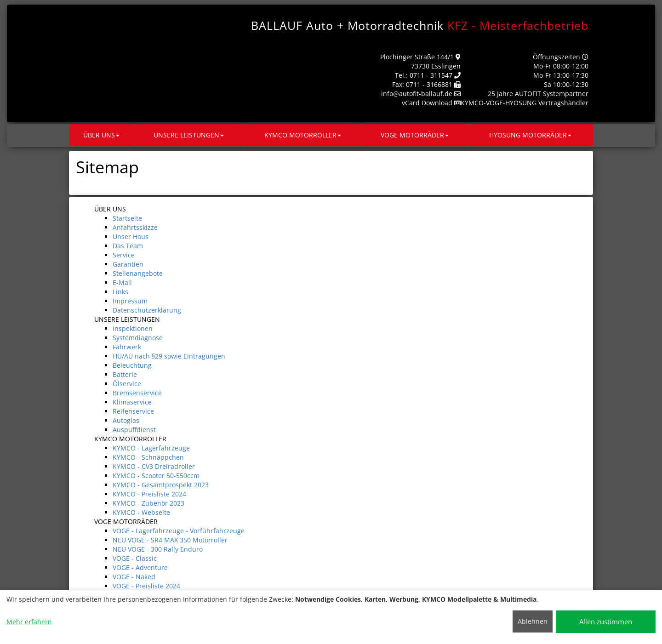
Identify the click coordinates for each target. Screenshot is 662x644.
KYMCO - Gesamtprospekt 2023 (161, 485)
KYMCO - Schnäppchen (148, 457)
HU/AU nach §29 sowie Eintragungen (169, 356)
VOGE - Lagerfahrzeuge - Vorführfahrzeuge (179, 531)
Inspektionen (133, 328)
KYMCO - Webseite (141, 512)
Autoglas (126, 420)
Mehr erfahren (29, 622)
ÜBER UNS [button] (101, 135)
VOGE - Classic (135, 558)
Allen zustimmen (606, 621)
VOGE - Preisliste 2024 (146, 586)
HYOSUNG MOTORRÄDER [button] (530, 135)
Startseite (127, 218)
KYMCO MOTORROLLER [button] (303, 135)
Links (120, 292)
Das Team (128, 246)
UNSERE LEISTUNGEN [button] (189, 135)
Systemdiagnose (138, 338)
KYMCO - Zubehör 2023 (148, 503)
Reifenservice (133, 411)
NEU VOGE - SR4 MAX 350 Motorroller (170, 540)
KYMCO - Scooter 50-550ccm (156, 476)
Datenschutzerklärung (147, 310)
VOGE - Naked (134, 577)
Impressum (130, 301)
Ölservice (127, 384)
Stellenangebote (138, 273)
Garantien (128, 264)
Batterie (125, 374)
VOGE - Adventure (140, 567)
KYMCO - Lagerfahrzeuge (151, 448)
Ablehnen (533, 621)
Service (124, 255)
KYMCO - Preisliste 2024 (149, 494)
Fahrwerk (127, 347)
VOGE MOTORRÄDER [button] (415, 135)
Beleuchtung (132, 365)
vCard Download (427, 103)
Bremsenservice (137, 393)
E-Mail (122, 282)
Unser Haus (131, 237)
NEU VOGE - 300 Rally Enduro (158, 549)
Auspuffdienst (134, 430)
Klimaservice (132, 402)
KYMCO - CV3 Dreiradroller (154, 466)
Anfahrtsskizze (135, 227)
